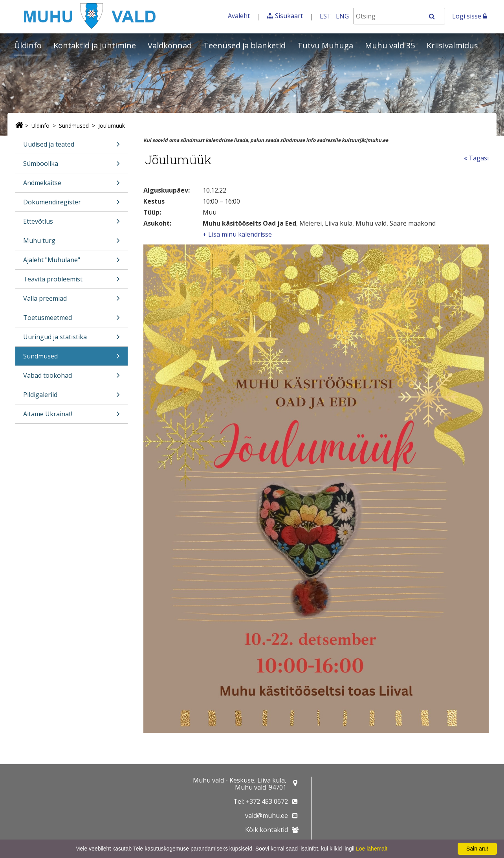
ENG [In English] (342, 16)
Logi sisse (469, 16)
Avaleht (239, 16)
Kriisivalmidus (452, 45)
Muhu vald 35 (390, 45)
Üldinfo (28, 45)
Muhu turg (71, 243)
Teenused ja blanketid (245, 45)
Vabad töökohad (71, 378)
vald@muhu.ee (267, 816)
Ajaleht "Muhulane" (71, 262)
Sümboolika (71, 166)
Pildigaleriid (71, 397)
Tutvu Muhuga (325, 45)
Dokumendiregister (71, 205)
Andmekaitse (71, 185)
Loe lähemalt (372, 849)
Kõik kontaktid (267, 830)
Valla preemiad (71, 301)
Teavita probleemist (71, 282)
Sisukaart (289, 16)
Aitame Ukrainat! (71, 416)
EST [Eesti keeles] (325, 16)
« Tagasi (476, 158)
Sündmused (74, 126)
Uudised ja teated (71, 147)
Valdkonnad (170, 45)
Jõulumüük (112, 126)
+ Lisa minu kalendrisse (237, 234)
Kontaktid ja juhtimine (95, 45)
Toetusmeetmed (71, 320)
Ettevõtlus (71, 224)
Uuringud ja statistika (71, 339)
